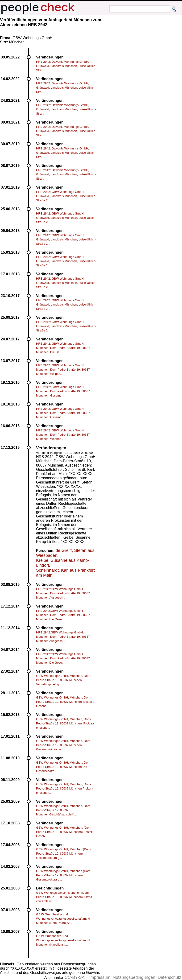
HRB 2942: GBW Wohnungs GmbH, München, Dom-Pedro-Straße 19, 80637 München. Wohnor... (63, 435)
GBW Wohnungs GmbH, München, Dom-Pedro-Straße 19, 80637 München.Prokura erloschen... (65, 788)
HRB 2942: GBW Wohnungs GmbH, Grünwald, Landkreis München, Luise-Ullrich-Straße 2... (66, 196)
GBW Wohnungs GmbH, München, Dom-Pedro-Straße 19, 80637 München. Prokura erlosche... (65, 723)
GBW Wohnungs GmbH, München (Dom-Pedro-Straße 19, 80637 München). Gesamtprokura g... (64, 854)
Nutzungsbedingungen (134, 977)
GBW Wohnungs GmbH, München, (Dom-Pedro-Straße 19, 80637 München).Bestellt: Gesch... (65, 832)
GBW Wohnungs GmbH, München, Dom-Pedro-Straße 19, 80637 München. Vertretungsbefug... (64, 680)
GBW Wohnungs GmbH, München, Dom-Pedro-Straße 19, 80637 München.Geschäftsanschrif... (64, 810)
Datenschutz (170, 977)
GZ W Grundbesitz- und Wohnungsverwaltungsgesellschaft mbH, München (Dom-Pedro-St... (63, 919)
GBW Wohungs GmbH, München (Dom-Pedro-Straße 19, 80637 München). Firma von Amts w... (64, 897)
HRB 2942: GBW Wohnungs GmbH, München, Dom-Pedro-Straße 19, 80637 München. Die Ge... (63, 348)
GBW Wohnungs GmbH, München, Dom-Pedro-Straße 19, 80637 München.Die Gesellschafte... (64, 767)
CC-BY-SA (74, 977)
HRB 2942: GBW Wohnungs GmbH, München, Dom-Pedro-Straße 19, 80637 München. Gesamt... (63, 391)
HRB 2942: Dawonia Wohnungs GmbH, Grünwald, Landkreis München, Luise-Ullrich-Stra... (66, 66)
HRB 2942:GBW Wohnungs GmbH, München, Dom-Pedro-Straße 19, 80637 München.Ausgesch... (63, 593)
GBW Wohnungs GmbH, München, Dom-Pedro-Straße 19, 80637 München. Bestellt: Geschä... (65, 702)
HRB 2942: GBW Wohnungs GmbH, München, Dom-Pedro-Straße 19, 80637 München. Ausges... (63, 370)
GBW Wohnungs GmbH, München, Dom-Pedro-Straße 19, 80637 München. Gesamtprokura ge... (64, 745)
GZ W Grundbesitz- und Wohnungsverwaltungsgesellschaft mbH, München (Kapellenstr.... (63, 940)
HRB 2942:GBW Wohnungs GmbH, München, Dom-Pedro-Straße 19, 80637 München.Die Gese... (63, 615)
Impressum (100, 977)
